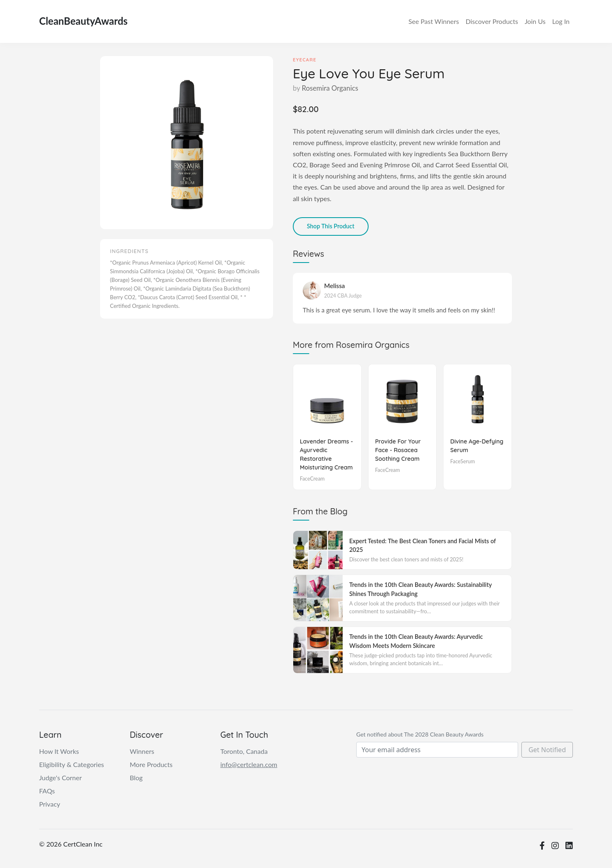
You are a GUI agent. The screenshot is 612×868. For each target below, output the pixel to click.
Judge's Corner (61, 778)
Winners (434, 21)
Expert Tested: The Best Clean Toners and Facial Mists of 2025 (423, 545)
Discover (492, 21)
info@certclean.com (249, 764)
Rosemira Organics (330, 88)
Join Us (535, 21)
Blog (136, 778)
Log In (561, 21)
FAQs (47, 791)
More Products (151, 764)
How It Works (59, 751)
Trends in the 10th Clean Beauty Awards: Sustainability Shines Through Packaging (420, 589)
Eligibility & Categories (72, 764)
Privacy (50, 804)
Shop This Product (331, 226)
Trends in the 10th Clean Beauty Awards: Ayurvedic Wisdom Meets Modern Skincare (416, 641)
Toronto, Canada (244, 751)
